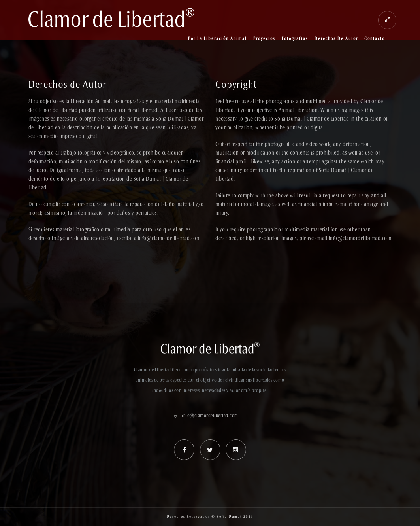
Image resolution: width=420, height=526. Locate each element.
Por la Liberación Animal (218, 39)
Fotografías (295, 39)
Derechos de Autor (336, 39)
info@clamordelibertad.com (210, 416)
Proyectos (264, 39)
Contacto (375, 39)
